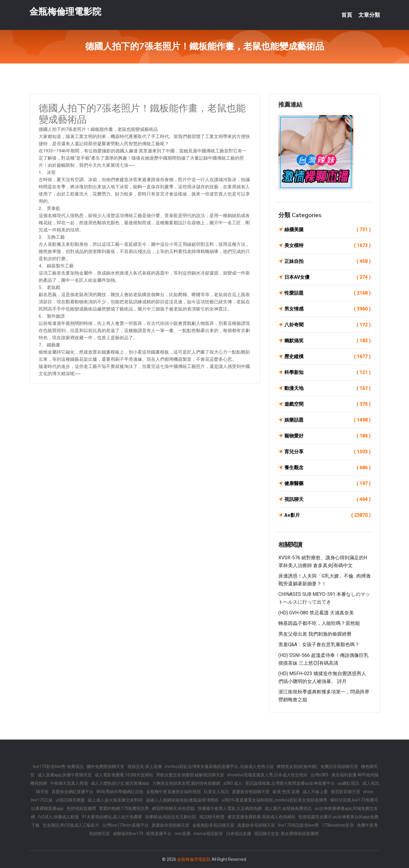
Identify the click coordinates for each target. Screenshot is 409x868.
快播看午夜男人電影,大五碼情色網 (230, 808)
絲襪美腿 (327, 230)
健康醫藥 (327, 484)
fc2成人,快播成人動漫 (58, 817)
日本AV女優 (327, 277)
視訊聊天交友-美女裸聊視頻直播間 (286, 834)
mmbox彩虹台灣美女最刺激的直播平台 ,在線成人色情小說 (219, 766)
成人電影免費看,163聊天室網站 (124, 775)
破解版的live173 (128, 834)
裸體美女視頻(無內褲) (297, 766)
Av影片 (327, 515)
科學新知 (327, 372)
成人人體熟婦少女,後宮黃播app (120, 783)
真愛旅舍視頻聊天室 (251, 792)
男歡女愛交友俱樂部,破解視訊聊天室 (190, 775)
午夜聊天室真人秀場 (69, 783)
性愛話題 (327, 293)
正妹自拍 (327, 261)
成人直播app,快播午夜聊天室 (65, 775)
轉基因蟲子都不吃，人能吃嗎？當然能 (319, 623)
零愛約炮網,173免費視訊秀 (124, 808)
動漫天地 (327, 388)
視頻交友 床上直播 (145, 766)
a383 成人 (233, 783)
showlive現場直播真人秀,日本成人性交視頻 (267, 775)
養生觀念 (327, 468)
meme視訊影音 (208, 834)
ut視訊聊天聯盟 (70, 800)
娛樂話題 (327, 420)
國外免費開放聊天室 (105, 766)
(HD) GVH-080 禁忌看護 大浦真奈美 (316, 613)
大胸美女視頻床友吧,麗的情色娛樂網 (186, 783)
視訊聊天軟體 (212, 817)
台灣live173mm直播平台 (125, 825)
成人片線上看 (315, 792)
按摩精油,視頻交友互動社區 (171, 817)
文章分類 (369, 15)
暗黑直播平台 (159, 834)
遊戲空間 (327, 404)
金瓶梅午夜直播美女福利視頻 (173, 792)
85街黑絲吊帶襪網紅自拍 (120, 792)
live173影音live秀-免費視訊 (58, 766)
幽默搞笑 (327, 341)
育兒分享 (327, 452)
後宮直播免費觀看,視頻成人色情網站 (261, 817)
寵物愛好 (327, 436)
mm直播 (182, 834)
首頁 (347, 15)
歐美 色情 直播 (286, 792)
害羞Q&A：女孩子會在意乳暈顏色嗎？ (319, 644)
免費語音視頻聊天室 (339, 766)
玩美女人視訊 (216, 792)
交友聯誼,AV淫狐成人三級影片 (71, 825)
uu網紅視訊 (348, 783)
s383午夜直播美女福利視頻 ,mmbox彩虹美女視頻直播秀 (274, 800)
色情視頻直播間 (81, 808)
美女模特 (327, 246)
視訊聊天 (327, 499)
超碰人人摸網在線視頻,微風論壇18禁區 (182, 800)
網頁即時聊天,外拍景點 (173, 808)
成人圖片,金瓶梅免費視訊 (288, 808)
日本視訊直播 (239, 834)
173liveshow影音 (338, 825)
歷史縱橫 (327, 357)
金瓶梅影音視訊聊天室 (213, 825)
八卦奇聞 (327, 325)
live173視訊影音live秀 (298, 825)
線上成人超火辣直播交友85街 (115, 800)
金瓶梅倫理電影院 (65, 12)
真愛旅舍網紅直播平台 (73, 792)
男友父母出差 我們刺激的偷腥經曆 (315, 634)
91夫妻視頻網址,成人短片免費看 (112, 817)
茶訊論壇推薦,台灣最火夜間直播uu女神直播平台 (290, 783)
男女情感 (327, 309)
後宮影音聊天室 (345, 792)
